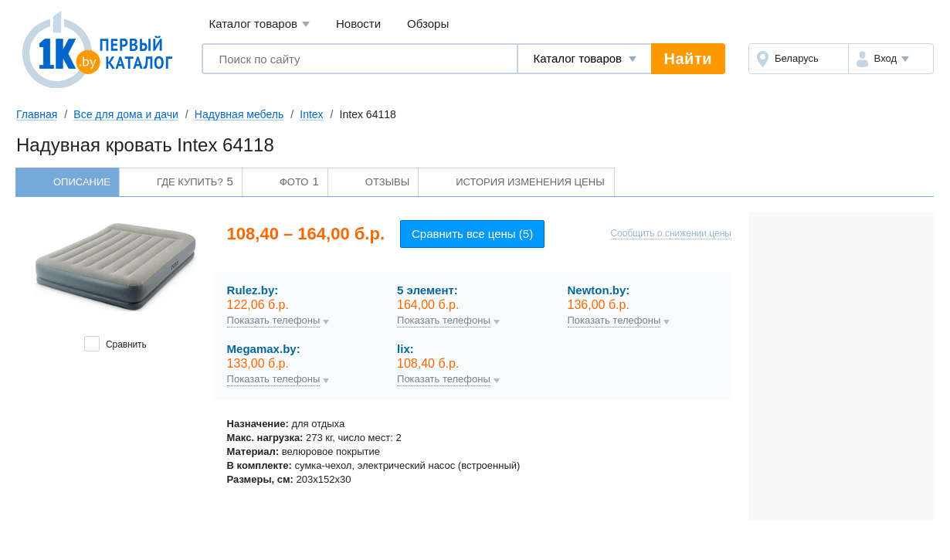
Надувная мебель (239, 114)
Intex (311, 114)
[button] (891, 59)
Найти (688, 59)
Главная (37, 114)
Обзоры (428, 24)
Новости (358, 24)
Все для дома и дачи (126, 114)
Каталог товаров (259, 24)
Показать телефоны (274, 321)
